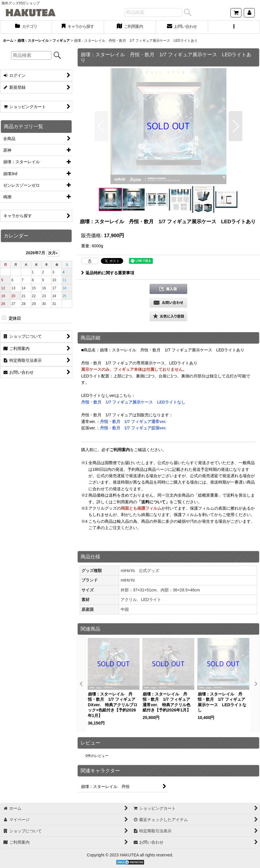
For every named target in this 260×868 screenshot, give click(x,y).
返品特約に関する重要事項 (108, 273)
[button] (234, 27)
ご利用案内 (120, 450)
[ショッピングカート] (236, 13)
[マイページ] (249, 13)
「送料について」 (153, 502)
